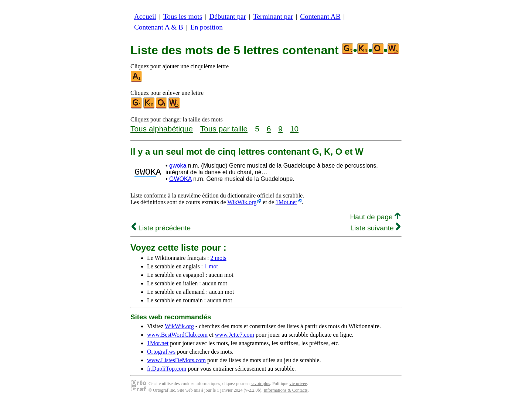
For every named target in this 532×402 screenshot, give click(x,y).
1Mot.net (286, 202)
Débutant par (228, 16)
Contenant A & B (159, 27)
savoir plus (260, 384)
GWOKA (180, 179)
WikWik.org (242, 202)
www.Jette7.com (234, 335)
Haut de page (375, 217)
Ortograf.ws (161, 352)
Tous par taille (224, 129)
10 (294, 129)
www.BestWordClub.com (177, 335)
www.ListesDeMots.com (176, 360)
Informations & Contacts (285, 390)
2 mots (218, 258)
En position (207, 27)
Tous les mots (183, 16)
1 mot (211, 266)
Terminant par (273, 16)
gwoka (178, 166)
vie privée (298, 384)
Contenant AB (320, 16)
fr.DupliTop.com (167, 369)
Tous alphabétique (162, 129)
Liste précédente (161, 228)
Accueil (145, 16)
